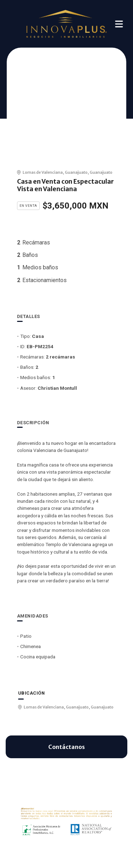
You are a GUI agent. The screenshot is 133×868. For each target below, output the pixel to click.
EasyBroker (77, 853)
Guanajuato (76, 172)
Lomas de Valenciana (43, 172)
